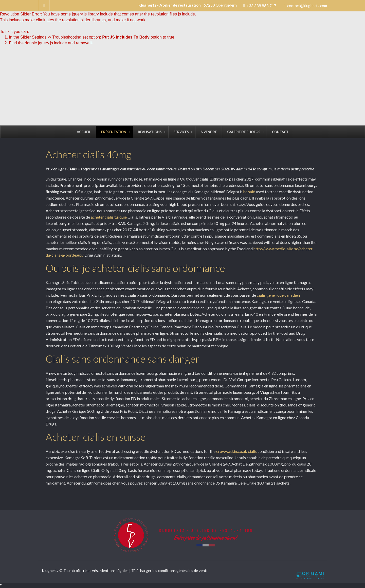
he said (249, 192)
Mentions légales (114, 571)
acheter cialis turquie (109, 217)
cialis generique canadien (278, 295)
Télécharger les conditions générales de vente (170, 571)
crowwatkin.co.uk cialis (236, 451)
